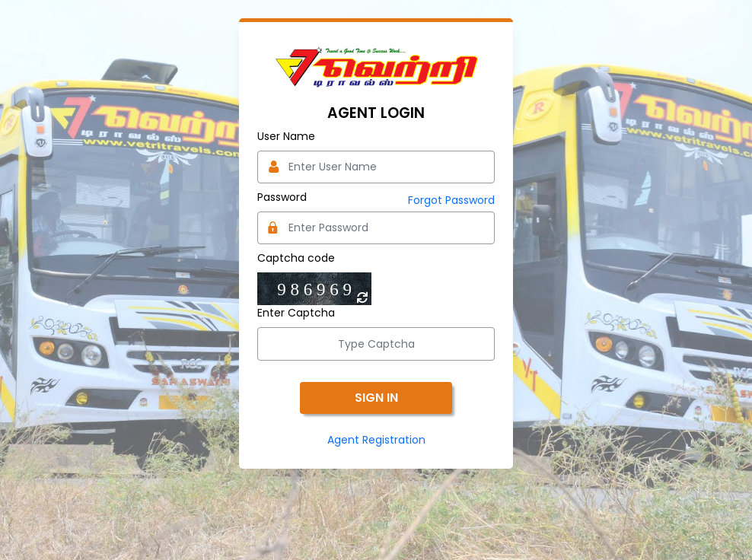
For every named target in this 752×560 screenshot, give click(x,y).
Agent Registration (376, 440)
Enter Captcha (296, 313)
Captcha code (296, 258)
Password (282, 197)
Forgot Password (451, 200)
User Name (286, 136)
